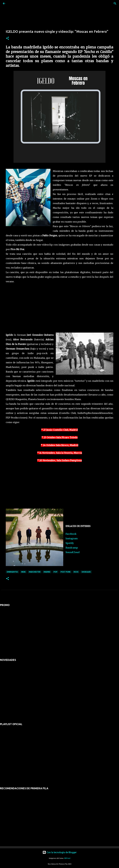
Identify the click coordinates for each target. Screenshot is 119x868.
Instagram (72, 538)
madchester (35, 572)
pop (55, 572)
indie (23, 572)
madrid (47, 572)
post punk (66, 572)
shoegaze (86, 572)
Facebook (71, 534)
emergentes (12, 572)
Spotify (70, 543)
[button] (7, 38)
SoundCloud (73, 552)
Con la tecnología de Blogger (60, 852)
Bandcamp (72, 548)
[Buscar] (12, 3)
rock (76, 572)
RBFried (67, 858)
